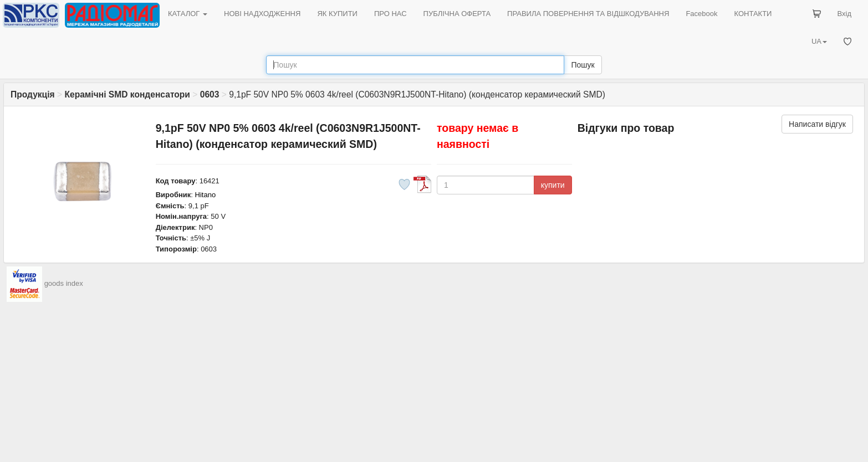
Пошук (583, 65)
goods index (64, 284)
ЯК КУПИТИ (337, 14)
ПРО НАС (390, 14)
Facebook (701, 14)
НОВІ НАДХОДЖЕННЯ (262, 14)
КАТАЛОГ (188, 14)
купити (553, 185)
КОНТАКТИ (753, 14)
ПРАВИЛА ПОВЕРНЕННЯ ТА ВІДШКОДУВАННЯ (588, 14)
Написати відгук (817, 124)
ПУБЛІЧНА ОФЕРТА (457, 14)
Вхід (845, 14)
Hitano (206, 195)
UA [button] (819, 41)
